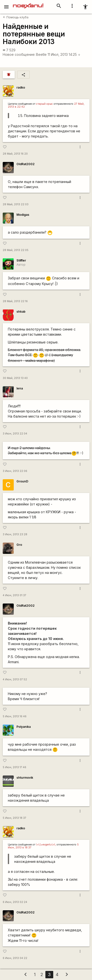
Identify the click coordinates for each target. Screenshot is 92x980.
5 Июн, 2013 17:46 (14, 767)
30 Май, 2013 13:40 (15, 378)
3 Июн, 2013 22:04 (15, 434)
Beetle (41, 54)
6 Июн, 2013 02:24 (15, 902)
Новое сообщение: (19, 54)
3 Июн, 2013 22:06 (15, 471)
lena (20, 388)
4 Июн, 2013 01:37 (14, 595)
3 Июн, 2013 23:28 (15, 534)
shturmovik (25, 778)
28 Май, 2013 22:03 (16, 204)
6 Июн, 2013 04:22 (15, 958)
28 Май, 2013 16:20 (15, 154)
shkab (21, 312)
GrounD (22, 481)
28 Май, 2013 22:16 (15, 301)
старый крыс (45, 104)
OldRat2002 (26, 164)
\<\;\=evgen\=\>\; (46, 845)
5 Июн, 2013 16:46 (15, 716)
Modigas (23, 215)
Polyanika (24, 727)
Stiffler (21, 260)
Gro (19, 545)
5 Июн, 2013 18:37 (14, 818)
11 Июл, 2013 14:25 (64, 54)
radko (21, 87)
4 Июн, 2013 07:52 (15, 679)
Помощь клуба (16, 17)
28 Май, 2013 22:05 (16, 250)
